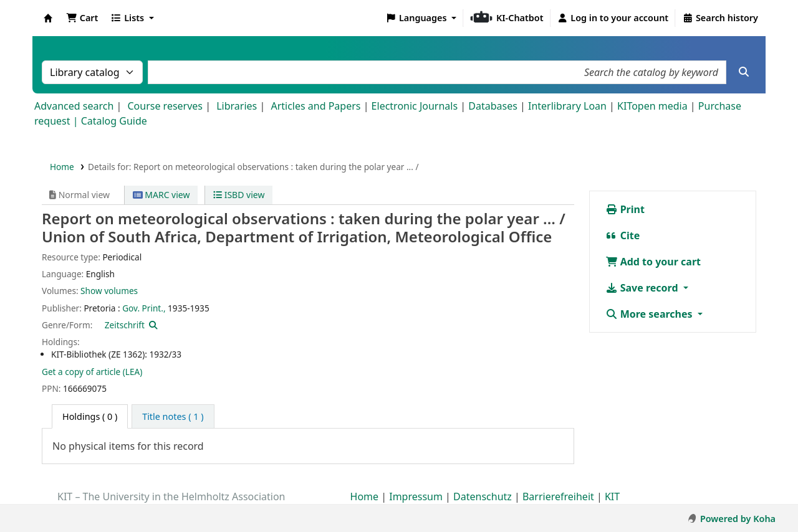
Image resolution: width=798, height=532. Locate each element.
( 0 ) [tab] (90, 416)
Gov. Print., (144, 308)
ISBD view (239, 195)
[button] (82, 18)
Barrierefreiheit (558, 496)
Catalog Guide (114, 121)
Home (62, 167)
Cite (623, 235)
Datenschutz (483, 496)
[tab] (173, 417)
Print (625, 209)
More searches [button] (650, 314)
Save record (643, 288)
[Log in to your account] (613, 18)
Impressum (416, 496)
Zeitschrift (125, 325)
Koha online (48, 18)
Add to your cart (653, 262)
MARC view (161, 195)
